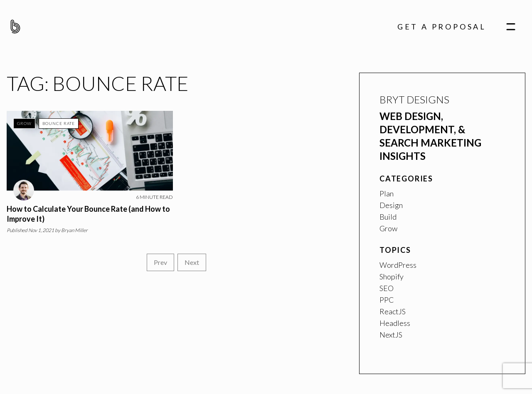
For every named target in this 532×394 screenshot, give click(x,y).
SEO (387, 288)
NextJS (391, 335)
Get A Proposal (442, 27)
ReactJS (393, 311)
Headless (395, 323)
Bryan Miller (74, 230)
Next (192, 262)
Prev (160, 262)
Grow (24, 123)
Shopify (392, 277)
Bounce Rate (59, 123)
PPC (387, 300)
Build (388, 217)
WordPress (398, 265)
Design (391, 205)
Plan (387, 193)
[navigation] (511, 26)
